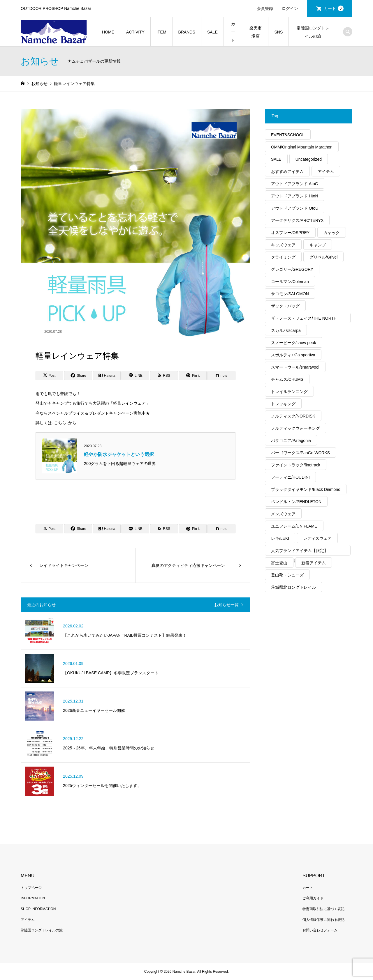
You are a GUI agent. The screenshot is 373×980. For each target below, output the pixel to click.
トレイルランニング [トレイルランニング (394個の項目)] (289, 392)
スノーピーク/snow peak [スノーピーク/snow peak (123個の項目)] (294, 343)
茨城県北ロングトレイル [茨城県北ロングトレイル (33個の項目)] (293, 587)
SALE (212, 32)
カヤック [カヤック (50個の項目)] (332, 233)
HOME (108, 32)
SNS (278, 32)
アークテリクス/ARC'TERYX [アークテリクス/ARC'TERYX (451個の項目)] (297, 220)
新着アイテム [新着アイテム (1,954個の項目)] (314, 563)
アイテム (28, 920)
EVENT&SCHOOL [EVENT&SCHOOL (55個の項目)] (288, 135)
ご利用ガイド (313, 898)
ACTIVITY (135, 32)
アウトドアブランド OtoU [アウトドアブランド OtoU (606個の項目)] (295, 208)
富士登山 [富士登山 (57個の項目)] (279, 563)
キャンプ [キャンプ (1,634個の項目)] (318, 245)
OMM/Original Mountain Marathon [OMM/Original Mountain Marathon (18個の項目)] (302, 147)
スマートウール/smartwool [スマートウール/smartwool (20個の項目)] (295, 367)
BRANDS (187, 32)
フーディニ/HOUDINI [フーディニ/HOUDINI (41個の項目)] (290, 477)
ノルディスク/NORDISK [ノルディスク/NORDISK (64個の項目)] (293, 416)
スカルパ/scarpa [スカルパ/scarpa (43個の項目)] (286, 330)
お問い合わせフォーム (320, 930)
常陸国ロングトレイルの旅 (313, 32)
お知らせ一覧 (226, 605)
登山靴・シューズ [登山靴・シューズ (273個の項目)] (287, 575)
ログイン (290, 8)
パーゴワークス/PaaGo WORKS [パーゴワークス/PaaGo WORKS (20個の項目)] (300, 453)
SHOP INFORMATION (38, 909)
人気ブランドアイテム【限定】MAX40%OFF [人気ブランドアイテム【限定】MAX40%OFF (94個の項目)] (300, 552)
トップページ (31, 888)
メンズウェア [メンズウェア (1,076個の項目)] (283, 514)
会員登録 (265, 8)
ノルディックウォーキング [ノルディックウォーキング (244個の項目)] (295, 428)
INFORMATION (33, 898)
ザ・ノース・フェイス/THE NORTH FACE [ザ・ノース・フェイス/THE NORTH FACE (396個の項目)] (304, 320)
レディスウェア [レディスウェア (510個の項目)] (317, 538)
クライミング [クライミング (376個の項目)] (283, 257)
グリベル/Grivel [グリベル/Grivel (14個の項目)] (323, 257)
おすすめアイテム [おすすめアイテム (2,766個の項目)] (287, 171)
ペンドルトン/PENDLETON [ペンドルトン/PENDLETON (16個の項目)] (296, 502)
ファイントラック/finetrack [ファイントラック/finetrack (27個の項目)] (296, 465)
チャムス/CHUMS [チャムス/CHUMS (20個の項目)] (287, 379)
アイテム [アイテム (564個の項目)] (326, 171)
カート (334, 8)
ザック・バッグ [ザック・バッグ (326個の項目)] (285, 306)
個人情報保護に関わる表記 (323, 920)
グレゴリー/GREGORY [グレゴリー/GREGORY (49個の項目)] (292, 269)
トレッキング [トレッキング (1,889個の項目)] (283, 404)
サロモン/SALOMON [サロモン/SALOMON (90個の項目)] (290, 294)
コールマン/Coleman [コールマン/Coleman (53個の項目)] (290, 282)
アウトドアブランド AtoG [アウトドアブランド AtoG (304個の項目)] (295, 184)
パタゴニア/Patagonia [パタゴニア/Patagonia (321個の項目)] (291, 441)
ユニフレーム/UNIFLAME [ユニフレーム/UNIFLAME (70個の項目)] (294, 526)
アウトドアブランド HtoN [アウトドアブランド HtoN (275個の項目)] (295, 196)
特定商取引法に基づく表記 (323, 909)
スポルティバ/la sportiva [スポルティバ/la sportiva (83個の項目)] (293, 355)
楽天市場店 (256, 32)
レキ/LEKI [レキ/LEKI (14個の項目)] (280, 538)
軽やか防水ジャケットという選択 (119, 454)
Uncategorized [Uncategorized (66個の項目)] (309, 159)
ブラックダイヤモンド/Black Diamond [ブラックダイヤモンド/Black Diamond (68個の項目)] (306, 489)
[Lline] (135, 376)
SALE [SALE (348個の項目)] (276, 159)
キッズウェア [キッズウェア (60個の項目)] (283, 245)
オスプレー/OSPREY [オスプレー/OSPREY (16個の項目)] (290, 233)
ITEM (161, 32)
